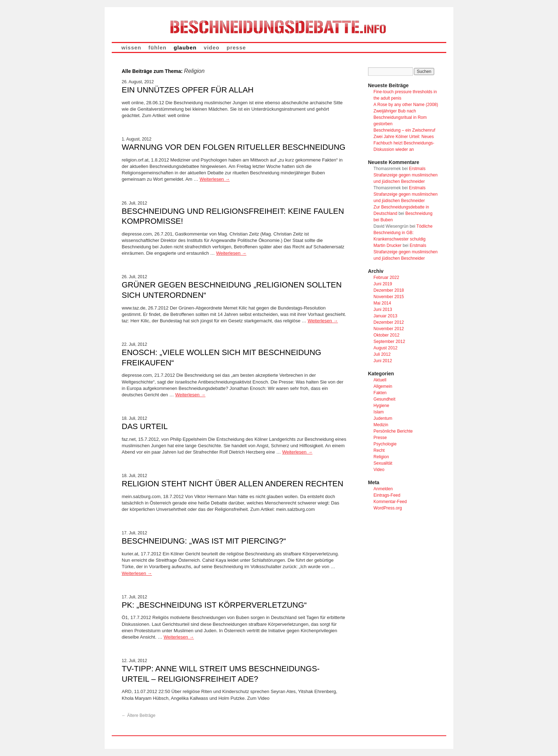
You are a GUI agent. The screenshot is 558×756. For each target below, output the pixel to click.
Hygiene (381, 406)
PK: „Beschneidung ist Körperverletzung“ (214, 605)
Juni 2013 (383, 310)
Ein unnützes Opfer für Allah (188, 90)
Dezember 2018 (389, 290)
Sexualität (383, 463)
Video (379, 470)
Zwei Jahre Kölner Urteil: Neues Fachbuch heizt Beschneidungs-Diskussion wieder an (404, 143)
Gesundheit (385, 399)
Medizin (381, 425)
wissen (131, 47)
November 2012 (389, 329)
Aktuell (380, 380)
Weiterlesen (215, 179)
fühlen (157, 47)
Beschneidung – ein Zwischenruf (404, 130)
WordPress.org (388, 508)
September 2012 (389, 342)
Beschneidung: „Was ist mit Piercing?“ (204, 541)
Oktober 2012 (387, 335)
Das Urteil (145, 426)
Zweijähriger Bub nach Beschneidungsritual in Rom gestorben (400, 117)
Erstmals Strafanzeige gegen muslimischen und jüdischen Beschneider (406, 175)
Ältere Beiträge (139, 715)
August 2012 (386, 348)
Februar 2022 (386, 277)
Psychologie (385, 444)
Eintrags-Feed (387, 495)
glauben (185, 47)
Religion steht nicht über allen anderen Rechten (233, 484)
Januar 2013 (386, 316)
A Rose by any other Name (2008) (406, 105)
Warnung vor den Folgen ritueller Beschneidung (234, 147)
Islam (379, 412)
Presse (380, 438)
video (212, 47)
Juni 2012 (383, 361)
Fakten (380, 393)
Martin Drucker (388, 245)
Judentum (383, 418)
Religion (381, 457)
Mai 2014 (382, 303)
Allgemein (383, 386)
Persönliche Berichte (393, 431)
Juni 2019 (383, 284)
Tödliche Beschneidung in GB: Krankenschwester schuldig (403, 233)
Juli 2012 (382, 354)
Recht (379, 450)
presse (236, 47)
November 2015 (389, 297)
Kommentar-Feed (390, 502)
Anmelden (383, 489)
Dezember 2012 (389, 322)
